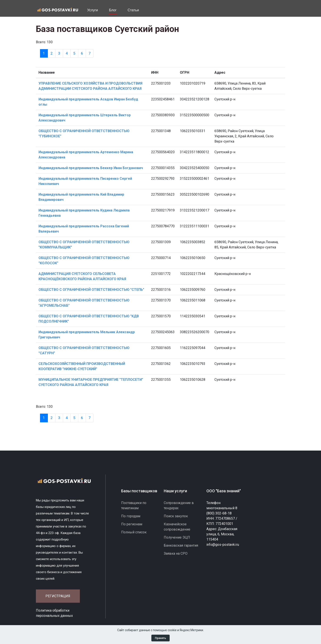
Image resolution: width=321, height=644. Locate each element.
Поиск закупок (176, 516)
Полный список (134, 532)
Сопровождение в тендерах (179, 505)
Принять (160, 638)
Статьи (133, 10)
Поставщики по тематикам (134, 505)
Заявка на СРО (176, 553)
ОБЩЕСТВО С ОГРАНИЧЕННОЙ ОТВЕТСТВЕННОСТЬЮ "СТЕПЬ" (91, 290)
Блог (113, 10)
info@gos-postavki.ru (223, 545)
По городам (131, 516)
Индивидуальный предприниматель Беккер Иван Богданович (91, 168)
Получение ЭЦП (177, 537)
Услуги (93, 10)
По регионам (132, 524)
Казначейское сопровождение (177, 527)
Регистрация (58, 596)
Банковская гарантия (181, 545)
